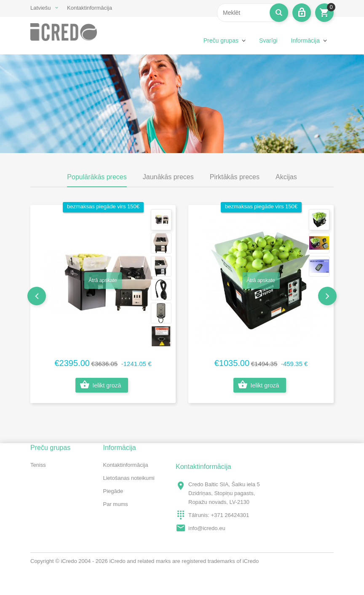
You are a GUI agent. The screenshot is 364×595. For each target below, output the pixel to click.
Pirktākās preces (235, 177)
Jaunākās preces (168, 177)
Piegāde (113, 491)
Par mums (116, 504)
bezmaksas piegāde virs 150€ (103, 206)
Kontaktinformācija (90, 8)
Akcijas (286, 177)
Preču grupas (221, 40)
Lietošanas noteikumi (129, 478)
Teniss (38, 465)
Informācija (305, 40)
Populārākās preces (97, 177)
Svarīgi (268, 40)
